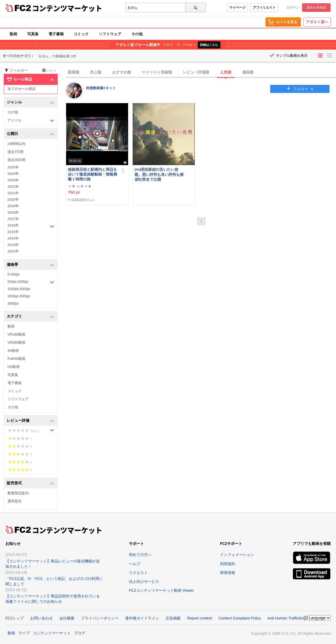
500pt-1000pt (31, 282)
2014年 (13, 238)
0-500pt (13, 274)
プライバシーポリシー (100, 618)
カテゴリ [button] (30, 317)
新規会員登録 (316, 8)
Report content (200, 618)
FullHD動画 (16, 359)
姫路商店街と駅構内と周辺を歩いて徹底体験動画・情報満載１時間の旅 (92, 174)
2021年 (13, 193)
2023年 (13, 180)
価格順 (248, 72)
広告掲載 (173, 618)
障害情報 (228, 573)
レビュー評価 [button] (30, 421)
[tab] (201, 72)
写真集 (33, 34)
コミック (81, 34)
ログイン (293, 8)
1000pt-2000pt (19, 289)
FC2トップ (15, 618)
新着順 (74, 72)
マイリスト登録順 (157, 72)
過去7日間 (16, 152)
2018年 (13, 212)
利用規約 (228, 564)
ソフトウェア (110, 34)
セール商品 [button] (30, 79)
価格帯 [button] (30, 265)
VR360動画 (16, 342)
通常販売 (15, 501)
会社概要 (67, 618)
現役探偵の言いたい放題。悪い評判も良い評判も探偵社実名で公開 (159, 174)
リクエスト (138, 573)
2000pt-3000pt (19, 296)
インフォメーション (237, 555)
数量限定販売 (18, 493)
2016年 (31, 226)
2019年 (13, 206)
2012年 (13, 251)
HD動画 (14, 367)
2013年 (13, 245)
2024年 (13, 174)
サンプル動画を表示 (292, 56)
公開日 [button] (30, 134)
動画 (13, 34)
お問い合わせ (42, 618)
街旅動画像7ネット (101, 88)
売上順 (96, 72)
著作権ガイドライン (142, 618)
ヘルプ (135, 564)
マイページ (237, 8)
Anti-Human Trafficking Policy (292, 618)
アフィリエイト (264, 8)
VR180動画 (16, 334)
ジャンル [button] (30, 102)
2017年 (13, 219)
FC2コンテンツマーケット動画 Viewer (161, 590)
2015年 (13, 232)
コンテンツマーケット (67, 8)
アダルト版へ (317, 22)
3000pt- (13, 303)
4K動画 (13, 351)
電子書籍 (56, 34)
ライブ (24, 633)
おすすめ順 (122, 72)
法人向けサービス (144, 582)
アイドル (31, 121)
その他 (137, 34)
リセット (49, 70)
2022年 (13, 187)
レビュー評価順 (196, 72)
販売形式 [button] (30, 483)
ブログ (80, 633)
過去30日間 (16, 160)
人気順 (226, 72)
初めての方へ (140, 555)
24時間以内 (16, 144)
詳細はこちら (209, 45)
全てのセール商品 (22, 89)
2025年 (13, 167)
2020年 (13, 199)
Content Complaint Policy (240, 618)
